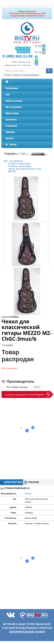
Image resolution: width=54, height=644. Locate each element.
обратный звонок (23, 48)
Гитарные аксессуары (20, 166)
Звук (8, 95)
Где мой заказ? (23, 52)
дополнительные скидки (27, 632)
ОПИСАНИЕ (32, 482)
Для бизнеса (11, 120)
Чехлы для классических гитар (25, 169)
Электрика (10, 132)
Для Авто (10, 138)
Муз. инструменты (14, 107)
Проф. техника (12, 113)
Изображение (12, 88)
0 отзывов (7, 345)
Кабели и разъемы (14, 101)
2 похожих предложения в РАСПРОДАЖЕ (25, 395)
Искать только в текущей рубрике (21, 75)
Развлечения (11, 126)
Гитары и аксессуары (20, 164)
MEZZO (12, 171)
